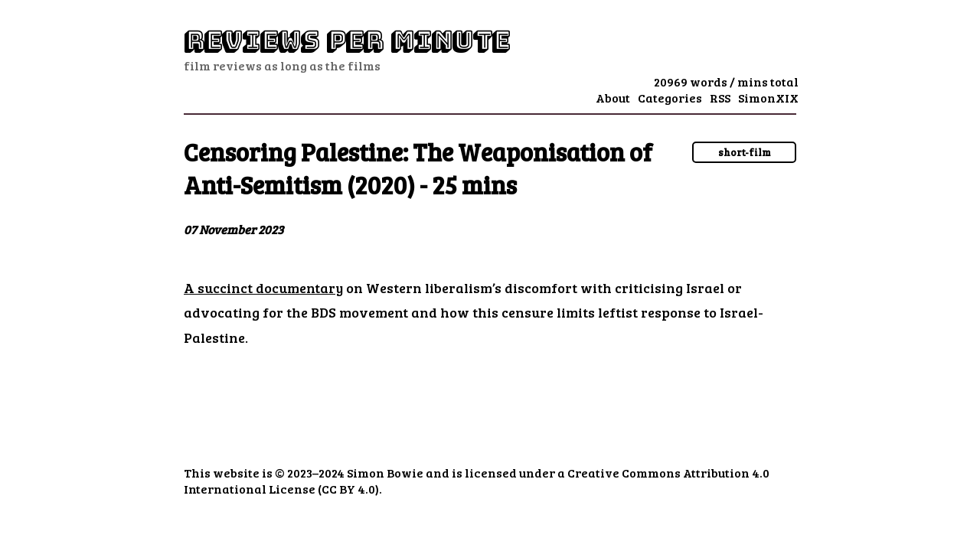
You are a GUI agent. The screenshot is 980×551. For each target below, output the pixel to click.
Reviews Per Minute (346, 41)
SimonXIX (768, 98)
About (613, 98)
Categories (670, 98)
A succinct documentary (263, 288)
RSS (720, 98)
